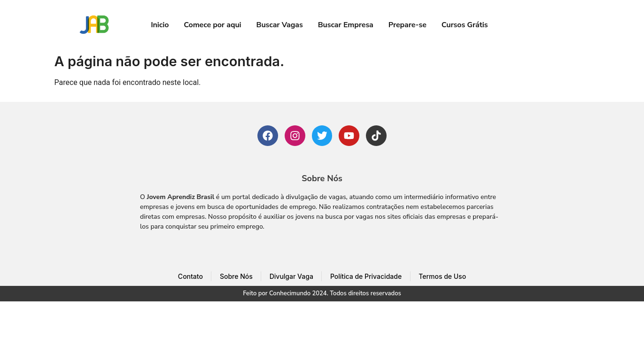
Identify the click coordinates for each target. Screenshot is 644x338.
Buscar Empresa (346, 25)
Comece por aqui (212, 25)
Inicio (160, 25)
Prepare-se (407, 25)
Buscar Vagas (280, 25)
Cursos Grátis (465, 25)
